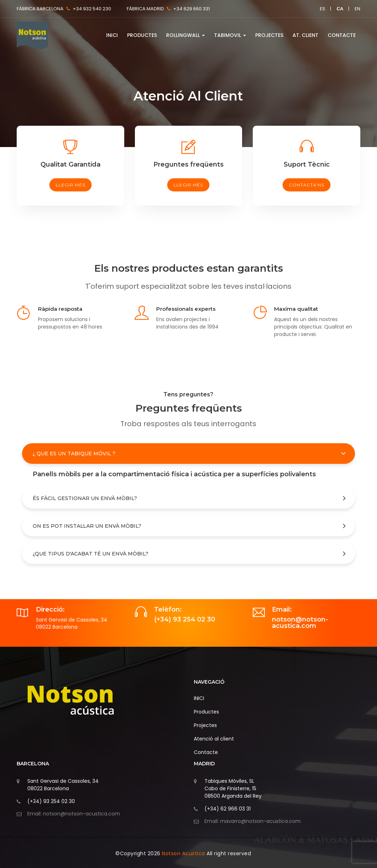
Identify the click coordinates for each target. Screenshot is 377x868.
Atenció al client (214, 739)
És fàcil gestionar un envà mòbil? (85, 498)
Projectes (269, 35)
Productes (142, 35)
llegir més (70, 185)
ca (340, 9)
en (357, 9)
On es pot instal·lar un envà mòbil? (87, 526)
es (323, 9)
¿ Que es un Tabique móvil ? (74, 454)
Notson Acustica (184, 853)
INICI (112, 35)
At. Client (305, 35)
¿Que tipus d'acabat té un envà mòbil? (91, 554)
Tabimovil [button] (230, 35)
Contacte (342, 35)
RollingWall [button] (185, 35)
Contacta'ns (307, 185)
